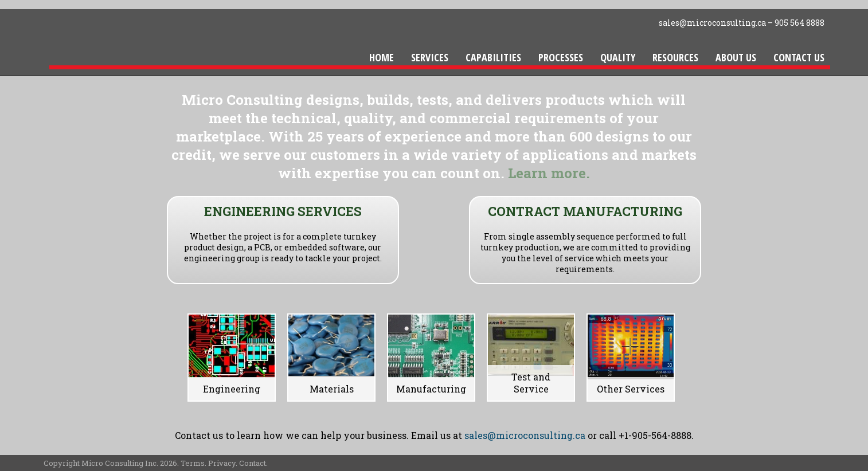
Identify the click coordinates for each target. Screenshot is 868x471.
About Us (736, 57)
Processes (561, 57)
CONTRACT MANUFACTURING (585, 211)
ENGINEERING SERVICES (283, 211)
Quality (618, 57)
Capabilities (493, 57)
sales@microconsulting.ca (712, 23)
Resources (675, 57)
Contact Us (799, 57)
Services (430, 57)
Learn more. (549, 173)
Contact (253, 463)
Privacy (222, 463)
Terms (193, 463)
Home (382, 57)
